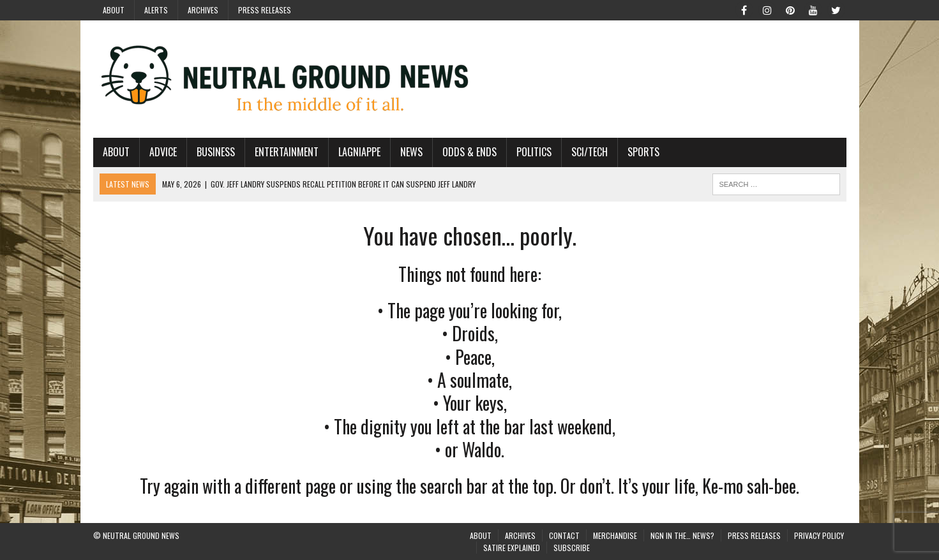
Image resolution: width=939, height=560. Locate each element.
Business (216, 152)
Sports (643, 152)
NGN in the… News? (682, 535)
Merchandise (615, 535)
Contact (564, 535)
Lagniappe (359, 152)
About (114, 10)
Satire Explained (512, 548)
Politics (534, 152)
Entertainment (287, 152)
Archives (203, 10)
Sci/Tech (590, 152)
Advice (163, 152)
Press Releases (265, 10)
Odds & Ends (470, 152)
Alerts (156, 10)
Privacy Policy (819, 535)
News (411, 152)
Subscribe (572, 548)
